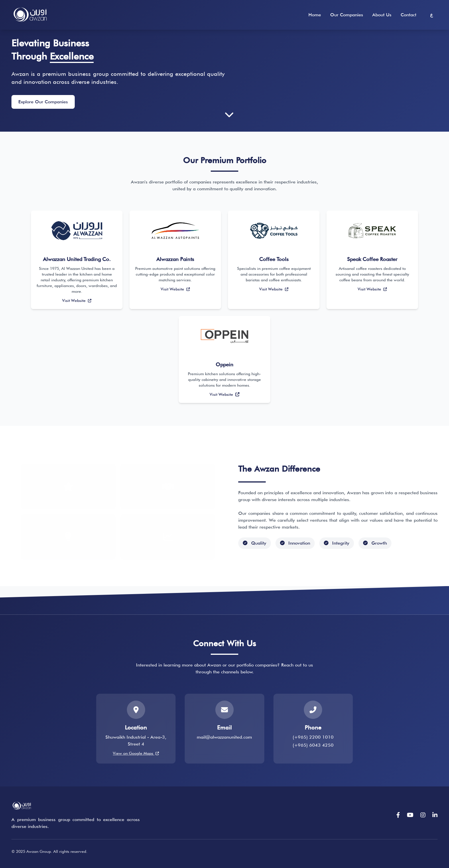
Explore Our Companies (43, 102)
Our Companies (347, 15)
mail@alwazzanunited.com (224, 737)
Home (315, 15)
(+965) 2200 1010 (313, 737)
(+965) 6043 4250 (313, 745)
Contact (408, 15)
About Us (382, 15)
